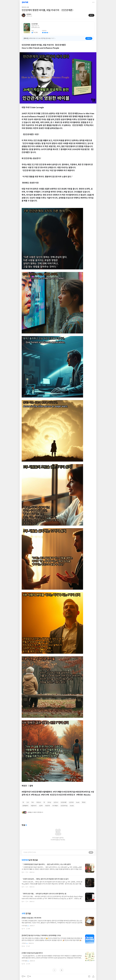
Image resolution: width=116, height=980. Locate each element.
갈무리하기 (89, 976)
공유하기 (93, 976)
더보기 (93, 2)
